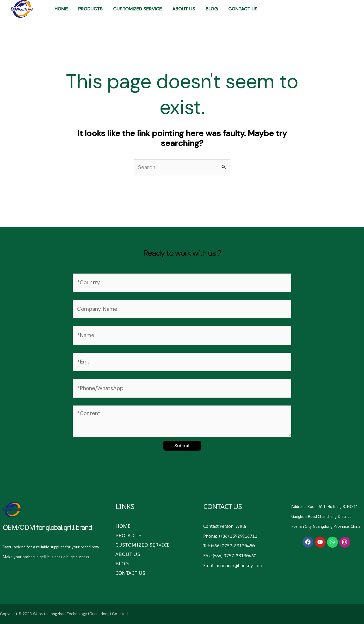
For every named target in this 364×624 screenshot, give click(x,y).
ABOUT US (184, 9)
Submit (182, 446)
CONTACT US (243, 9)
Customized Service (137, 9)
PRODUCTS (90, 9)
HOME (61, 9)
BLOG (212, 9)
